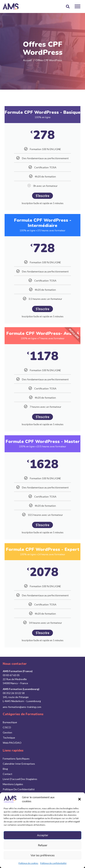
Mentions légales (13, 784)
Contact (8, 774)
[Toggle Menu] (77, 6)
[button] (80, 799)
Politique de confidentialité (53, 863)
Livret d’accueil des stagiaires (20, 779)
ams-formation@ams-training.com (22, 707)
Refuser (43, 845)
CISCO (7, 727)
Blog (5, 769)
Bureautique (10, 722)
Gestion (7, 732)
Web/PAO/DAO (12, 743)
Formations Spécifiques (16, 759)
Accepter (43, 835)
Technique (9, 738)
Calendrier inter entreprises (19, 764)
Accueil (27, 60)
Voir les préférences (43, 855)
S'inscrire (42, 196)
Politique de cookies (28, 863)
